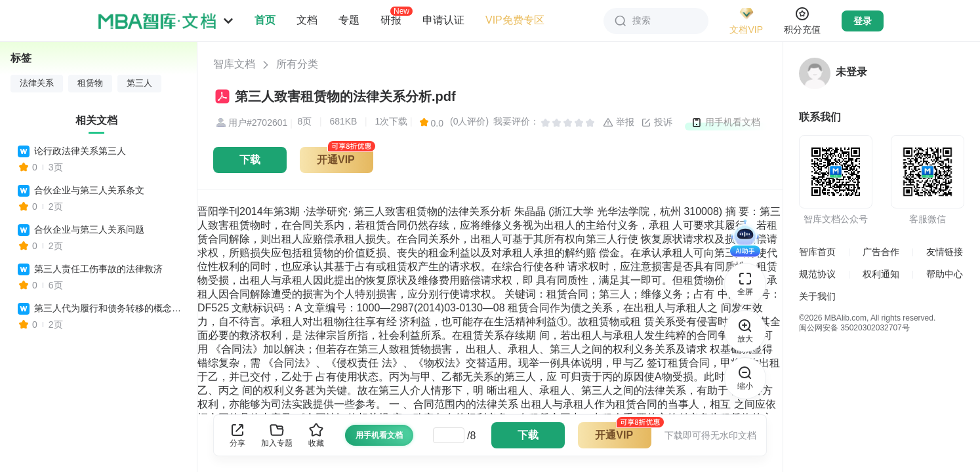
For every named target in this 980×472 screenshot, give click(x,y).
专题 (349, 20)
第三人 (139, 83)
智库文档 (234, 64)
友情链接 (945, 252)
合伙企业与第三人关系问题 (89, 229)
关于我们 (817, 296)
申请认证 (443, 20)
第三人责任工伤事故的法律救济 (98, 269)
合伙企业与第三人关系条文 (89, 190)
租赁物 (90, 83)
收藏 (316, 435)
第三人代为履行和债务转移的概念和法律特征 (110, 308)
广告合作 (881, 252)
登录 (863, 21)
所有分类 (297, 64)
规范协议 (817, 274)
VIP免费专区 (515, 20)
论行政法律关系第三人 (80, 151)
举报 (619, 123)
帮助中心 (945, 274)
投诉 (657, 123)
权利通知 (881, 274)
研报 (391, 20)
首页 (265, 20)
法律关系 (37, 83)
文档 (307, 20)
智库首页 (817, 252)
